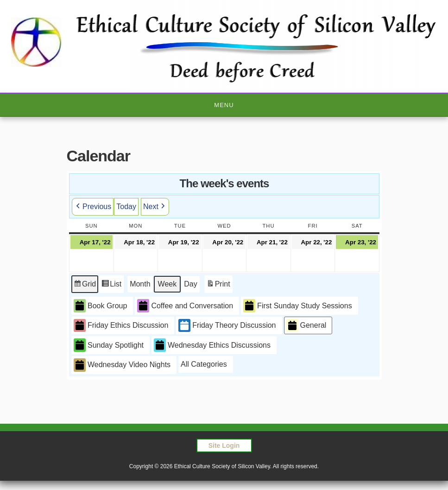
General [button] (306, 326)
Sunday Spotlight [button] (109, 345)
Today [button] (126, 207)
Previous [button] (93, 207)
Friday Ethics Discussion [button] (121, 326)
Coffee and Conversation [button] (185, 306)
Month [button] (140, 284)
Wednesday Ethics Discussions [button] (212, 345)
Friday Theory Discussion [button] (227, 326)
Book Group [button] (100, 306)
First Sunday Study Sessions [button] (298, 306)
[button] (206, 364)
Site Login (224, 445)
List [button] (111, 285)
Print (218, 285)
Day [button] (190, 284)
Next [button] (155, 207)
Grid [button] (85, 285)
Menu (224, 105)
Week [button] (167, 284)
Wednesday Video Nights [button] (122, 365)
